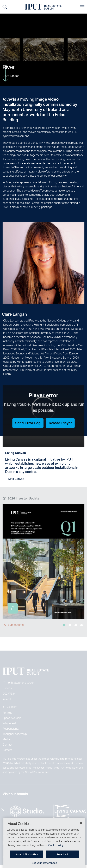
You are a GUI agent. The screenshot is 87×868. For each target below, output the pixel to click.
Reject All (62, 859)
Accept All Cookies (27, 859)
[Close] (81, 828)
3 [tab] (76, 625)
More (5, 74)
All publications (14, 625)
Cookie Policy (56, 850)
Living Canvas (15, 481)
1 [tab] (64, 625)
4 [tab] (82, 625)
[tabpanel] (43, 557)
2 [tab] (70, 625)
